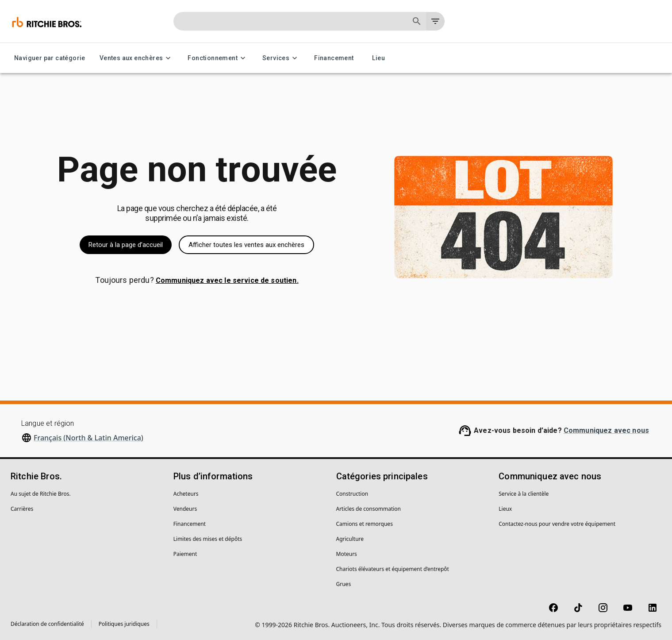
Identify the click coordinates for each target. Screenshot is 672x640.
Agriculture (350, 539)
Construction (352, 494)
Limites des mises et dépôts (208, 539)
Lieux (505, 509)
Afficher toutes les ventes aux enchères (246, 245)
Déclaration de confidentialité (47, 624)
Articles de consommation (369, 509)
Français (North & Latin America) (88, 438)
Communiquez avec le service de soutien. (227, 280)
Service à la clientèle (524, 494)
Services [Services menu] (281, 58)
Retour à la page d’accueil (126, 245)
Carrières (22, 509)
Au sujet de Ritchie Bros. (41, 494)
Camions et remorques (365, 524)
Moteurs (347, 554)
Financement (334, 58)
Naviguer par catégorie (50, 58)
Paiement (185, 554)
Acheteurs (186, 494)
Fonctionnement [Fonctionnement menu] (218, 58)
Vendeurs (185, 509)
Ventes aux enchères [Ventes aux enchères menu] (137, 58)
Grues (344, 584)
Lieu (379, 58)
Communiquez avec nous (606, 430)
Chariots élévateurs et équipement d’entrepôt (393, 569)
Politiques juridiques (124, 624)
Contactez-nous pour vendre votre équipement (557, 524)
